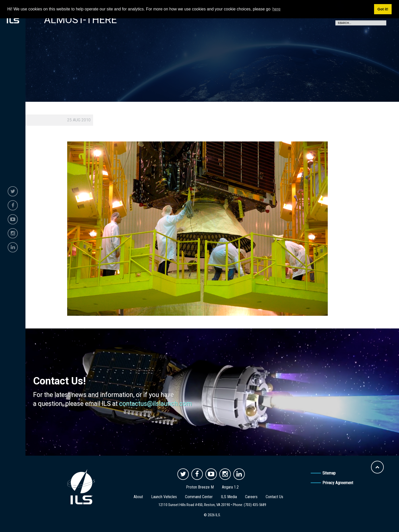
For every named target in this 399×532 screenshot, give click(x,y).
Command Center (199, 497)
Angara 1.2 (230, 487)
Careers (251, 497)
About (138, 497)
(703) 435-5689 (255, 505)
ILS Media (229, 497)
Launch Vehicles (164, 497)
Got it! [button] (383, 9)
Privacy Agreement (338, 483)
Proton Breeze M (200, 487)
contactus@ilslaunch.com (155, 404)
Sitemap (329, 473)
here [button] (276, 9)
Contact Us (274, 497)
